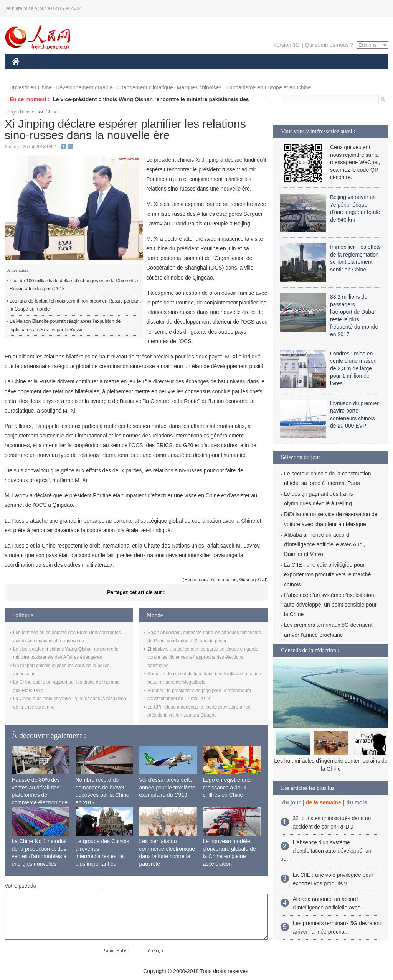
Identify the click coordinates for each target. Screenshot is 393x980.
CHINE (26, 72)
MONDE (94, 72)
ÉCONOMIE (59, 72)
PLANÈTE (262, 72)
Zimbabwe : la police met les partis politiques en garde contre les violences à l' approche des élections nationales (203, 657)
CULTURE (194, 72)
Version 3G (286, 45)
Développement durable (84, 87)
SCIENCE (160, 72)
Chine (52, 112)
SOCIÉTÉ (228, 72)
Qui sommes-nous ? (329, 45)
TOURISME (326, 72)
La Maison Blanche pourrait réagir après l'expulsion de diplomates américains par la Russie (65, 326)
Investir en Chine (32, 87)
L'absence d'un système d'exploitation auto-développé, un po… (326, 851)
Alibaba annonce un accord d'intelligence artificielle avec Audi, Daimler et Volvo (324, 544)
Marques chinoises (199, 87)
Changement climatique (145, 87)
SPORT (293, 72)
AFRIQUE (126, 72)
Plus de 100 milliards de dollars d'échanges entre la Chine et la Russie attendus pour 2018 (74, 285)
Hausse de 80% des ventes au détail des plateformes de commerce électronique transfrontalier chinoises (40, 795)
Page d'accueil (21, 112)
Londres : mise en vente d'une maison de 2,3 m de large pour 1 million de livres (353, 368)
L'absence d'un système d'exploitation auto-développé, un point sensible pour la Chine (330, 605)
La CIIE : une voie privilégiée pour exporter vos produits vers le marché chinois (327, 574)
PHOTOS (361, 72)
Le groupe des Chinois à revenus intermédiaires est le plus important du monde (102, 856)
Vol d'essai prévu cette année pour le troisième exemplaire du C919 (167, 787)
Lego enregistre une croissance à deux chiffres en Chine (227, 787)
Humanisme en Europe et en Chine (269, 87)
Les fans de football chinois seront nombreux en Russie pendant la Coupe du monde (75, 305)
